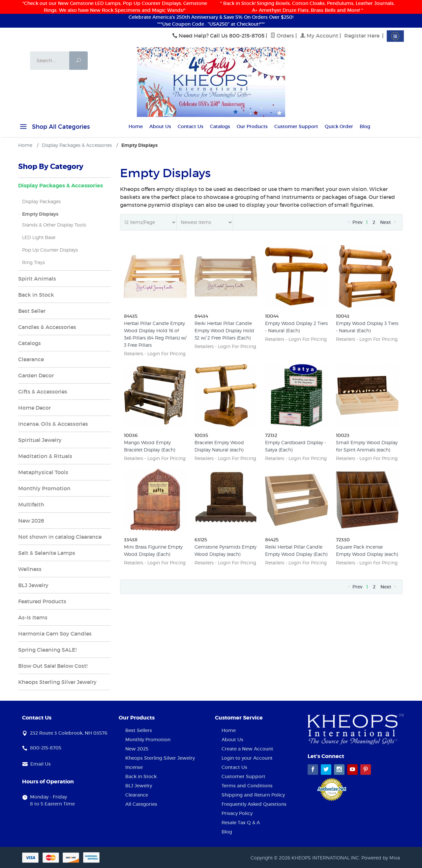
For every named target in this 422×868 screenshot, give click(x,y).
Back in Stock (36, 295)
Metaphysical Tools (43, 472)
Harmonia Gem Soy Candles (55, 634)
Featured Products (42, 601)
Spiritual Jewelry (40, 440)
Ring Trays (33, 262)
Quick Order (339, 126)
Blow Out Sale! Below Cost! (53, 666)
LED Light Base (39, 237)
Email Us (41, 764)
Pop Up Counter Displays (50, 250)
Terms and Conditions (247, 786)
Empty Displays (40, 214)
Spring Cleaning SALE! (47, 650)
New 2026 (31, 521)
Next (389, 222)
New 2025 (137, 749)
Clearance (31, 359)
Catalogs (220, 126)
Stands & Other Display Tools (54, 225)
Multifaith (31, 504)
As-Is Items (33, 617)
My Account (319, 36)
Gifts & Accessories (43, 392)
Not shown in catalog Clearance (60, 537)
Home (136, 126)
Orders (282, 36)
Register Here (362, 36)
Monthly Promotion (44, 488)
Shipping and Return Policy (253, 795)
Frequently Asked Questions (254, 804)
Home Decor (34, 408)
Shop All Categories (54, 128)
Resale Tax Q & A (241, 823)
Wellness (30, 569)
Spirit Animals (37, 279)
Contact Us (191, 126)
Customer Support (296, 126)
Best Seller (32, 311)
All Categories (141, 804)
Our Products (252, 126)
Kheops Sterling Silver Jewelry (57, 682)
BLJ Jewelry (33, 585)
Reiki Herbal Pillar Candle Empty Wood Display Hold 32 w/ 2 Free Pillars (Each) (224, 330)
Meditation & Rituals (45, 456)
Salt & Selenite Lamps (47, 553)
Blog (365, 126)
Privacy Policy (237, 813)
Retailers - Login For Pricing (155, 353)
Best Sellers (139, 730)
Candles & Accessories (47, 327)
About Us (160, 126)
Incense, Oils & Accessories (53, 424)
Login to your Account (247, 758)
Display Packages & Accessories (60, 186)
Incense (134, 767)
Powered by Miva (381, 858)
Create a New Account (247, 749)
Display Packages (41, 201)
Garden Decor (36, 375)
